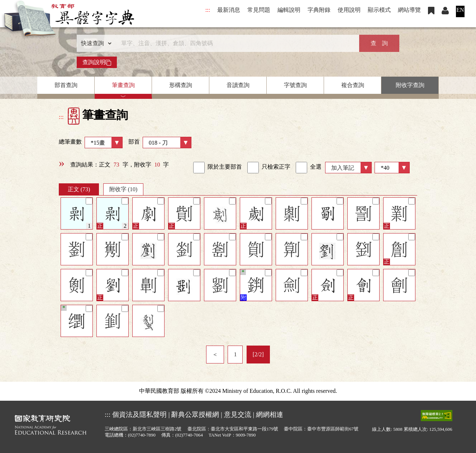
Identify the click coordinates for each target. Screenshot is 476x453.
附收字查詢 (410, 85)
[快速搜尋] (235, 43)
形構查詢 (181, 85)
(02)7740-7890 (142, 435)
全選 (309, 168)
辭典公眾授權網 (195, 415)
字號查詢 (295, 85)
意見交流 (238, 415)
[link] (199, 168)
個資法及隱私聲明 (139, 415)
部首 (160, 143)
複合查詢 (353, 85)
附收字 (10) (123, 189)
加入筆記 (343, 168)
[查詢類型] (95, 43)
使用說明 (349, 10)
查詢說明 (97, 62)
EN (460, 10)
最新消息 (229, 10)
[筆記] (89, 201)
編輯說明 (289, 10)
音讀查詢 (238, 85)
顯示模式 (379, 10)
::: (208, 10)
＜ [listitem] (215, 354)
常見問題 (259, 10)
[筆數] (392, 168)
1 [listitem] (235, 354)
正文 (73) (79, 189)
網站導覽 (409, 10)
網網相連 (270, 415)
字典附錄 (319, 10)
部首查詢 (66, 85)
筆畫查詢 (123, 85)
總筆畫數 (91, 143)
